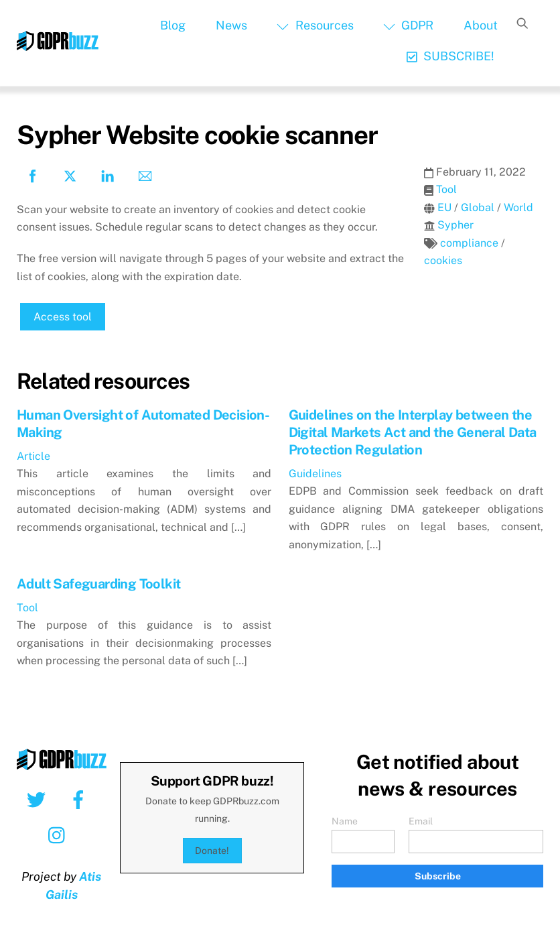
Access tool (63, 317)
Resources (315, 25)
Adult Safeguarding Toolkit (98, 584)
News (231, 25)
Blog (173, 25)
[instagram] (60, 835)
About (481, 25)
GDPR (408, 25)
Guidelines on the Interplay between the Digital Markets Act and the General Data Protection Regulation (413, 432)
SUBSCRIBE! (450, 56)
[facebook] (81, 799)
